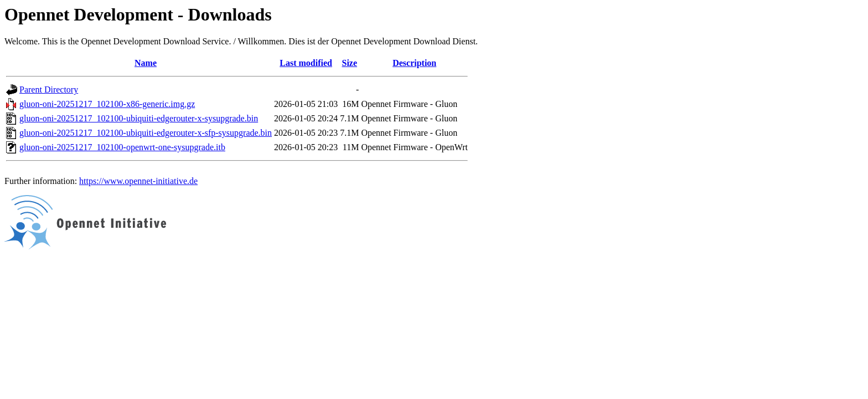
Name (146, 63)
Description (414, 63)
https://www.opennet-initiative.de (138, 181)
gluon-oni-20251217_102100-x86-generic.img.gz (107, 104)
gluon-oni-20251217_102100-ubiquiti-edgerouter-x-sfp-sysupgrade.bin (146, 133)
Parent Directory (49, 89)
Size (350, 63)
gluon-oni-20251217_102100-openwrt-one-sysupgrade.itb (122, 147)
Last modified (306, 63)
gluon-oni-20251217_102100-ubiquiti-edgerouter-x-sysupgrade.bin (139, 118)
